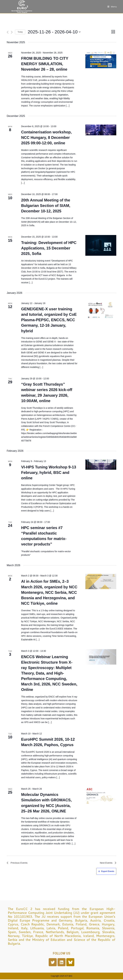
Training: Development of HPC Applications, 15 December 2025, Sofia (49, 248)
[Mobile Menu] (112, 7)
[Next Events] (12, 32)
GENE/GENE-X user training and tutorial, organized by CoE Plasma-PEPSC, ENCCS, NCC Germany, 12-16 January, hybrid (49, 320)
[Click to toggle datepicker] (54, 32)
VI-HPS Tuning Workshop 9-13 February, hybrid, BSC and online (49, 473)
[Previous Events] (8, 32)
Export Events (106, 872)
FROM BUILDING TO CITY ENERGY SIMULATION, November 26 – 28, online (45, 64)
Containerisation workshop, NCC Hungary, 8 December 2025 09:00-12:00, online (46, 137)
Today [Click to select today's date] (20, 32)
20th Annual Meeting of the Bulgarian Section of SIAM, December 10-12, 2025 (46, 206)
